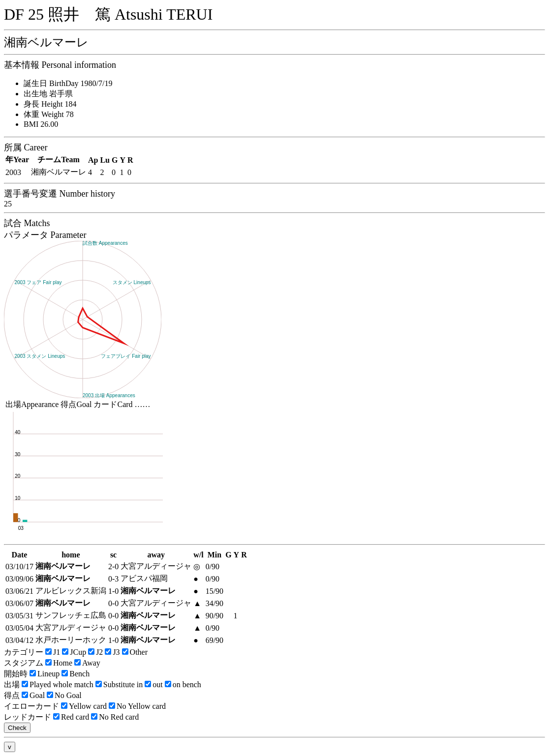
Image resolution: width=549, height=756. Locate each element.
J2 (95, 652)
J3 (112, 652)
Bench (76, 674)
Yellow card (84, 706)
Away (87, 663)
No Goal (64, 695)
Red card (71, 717)
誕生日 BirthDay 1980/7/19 (68, 83)
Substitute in (119, 684)
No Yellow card (137, 706)
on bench (183, 684)
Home (59, 663)
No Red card (115, 717)
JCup (74, 652)
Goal (33, 695)
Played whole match (58, 684)
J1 (53, 652)
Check (17, 728)
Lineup (45, 674)
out (153, 684)
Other (135, 652)
